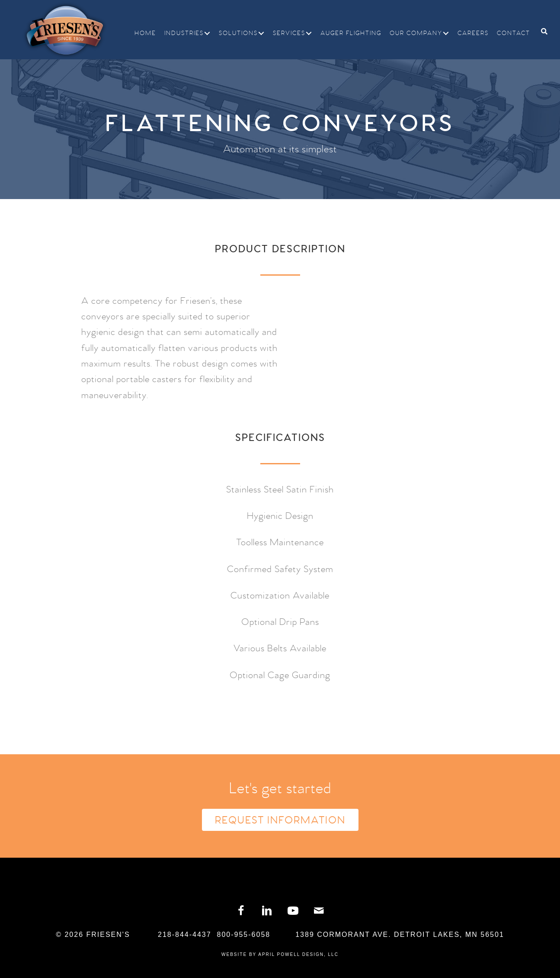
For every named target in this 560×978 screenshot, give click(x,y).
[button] (207, 33)
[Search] (541, 31)
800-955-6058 (244, 935)
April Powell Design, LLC (298, 954)
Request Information (280, 820)
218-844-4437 (185, 935)
